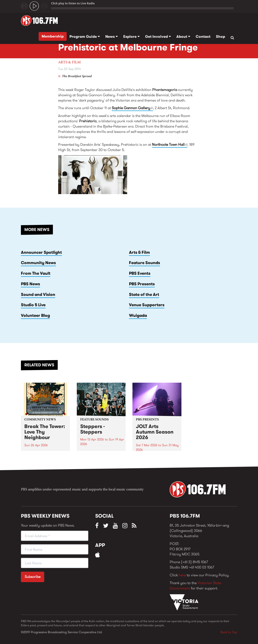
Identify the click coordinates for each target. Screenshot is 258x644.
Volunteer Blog (35, 315)
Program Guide (85, 36)
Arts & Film (69, 62)
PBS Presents (142, 284)
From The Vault (36, 273)
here (182, 575)
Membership (53, 36)
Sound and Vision (38, 294)
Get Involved (158, 36)
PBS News (30, 284)
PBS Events (140, 273)
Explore (131, 36)
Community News (38, 263)
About (183, 36)
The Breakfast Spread (77, 76)
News (112, 36)
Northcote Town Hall (170, 145)
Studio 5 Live (33, 305)
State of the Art (144, 294)
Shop (221, 36)
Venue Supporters (147, 305)
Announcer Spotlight (41, 252)
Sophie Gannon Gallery (132, 108)
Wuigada (138, 315)
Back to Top (229, 632)
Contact (203, 36)
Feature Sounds (145, 263)
